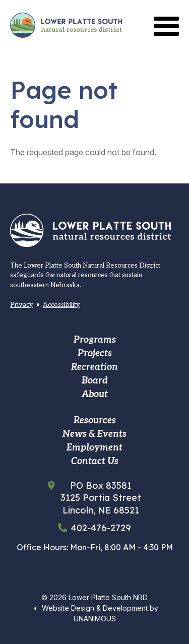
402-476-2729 (101, 528)
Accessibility (61, 305)
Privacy (22, 305)
